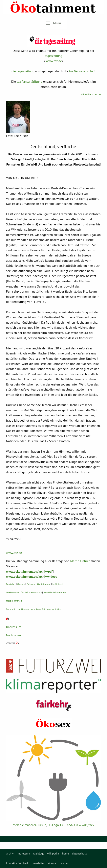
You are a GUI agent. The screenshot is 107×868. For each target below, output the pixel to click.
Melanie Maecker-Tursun (29, 825)
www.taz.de (54, 61)
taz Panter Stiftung (30, 81)
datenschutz (79, 853)
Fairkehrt (11, 584)
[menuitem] (10, 853)
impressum (23, 853)
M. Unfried (58, 584)
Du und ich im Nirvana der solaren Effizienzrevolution (34, 609)
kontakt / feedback (17, 863)
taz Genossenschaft (82, 71)
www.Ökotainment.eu (55, 592)
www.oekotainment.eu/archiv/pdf (29, 571)
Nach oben (13, 635)
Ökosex (21, 584)
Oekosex (31, 584)
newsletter (38, 863)
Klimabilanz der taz (91, 94)
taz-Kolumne (13, 592)
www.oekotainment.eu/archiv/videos (31, 576)
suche (64, 863)
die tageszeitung (23, 71)
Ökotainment (44, 584)
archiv (10, 853)
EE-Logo (53, 825)
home (65, 853)
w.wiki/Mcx (87, 825)
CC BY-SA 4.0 (69, 825)
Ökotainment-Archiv (31, 592)
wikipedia (53, 853)
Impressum (14, 627)
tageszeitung (53, 56)
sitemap (53, 863)
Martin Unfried (80, 561)
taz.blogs (39, 853)
